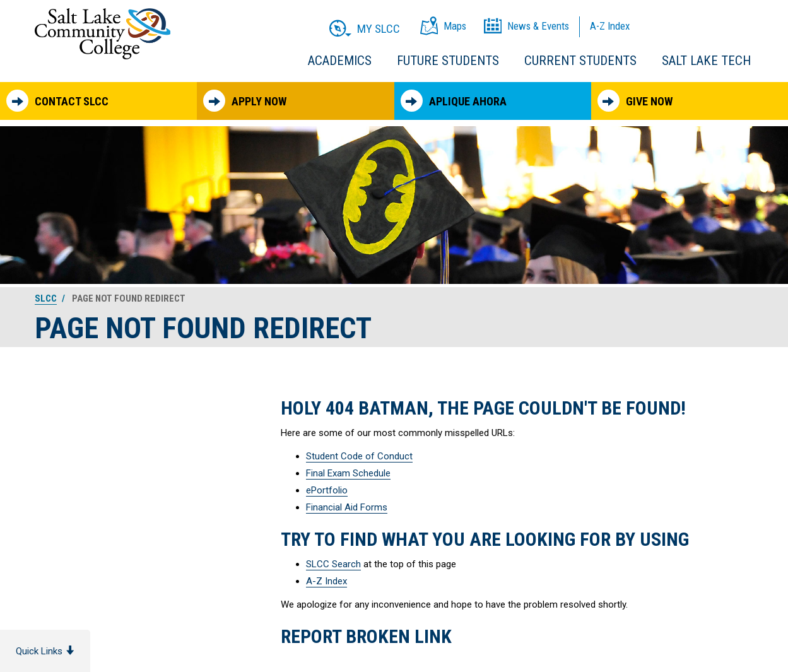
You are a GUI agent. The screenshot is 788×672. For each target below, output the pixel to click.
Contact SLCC (57, 101)
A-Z (610, 26)
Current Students (580, 61)
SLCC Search (333, 564)
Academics (340, 61)
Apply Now (245, 101)
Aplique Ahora (454, 101)
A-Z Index (326, 581)
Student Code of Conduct (359, 456)
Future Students (448, 61)
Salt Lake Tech (706, 61)
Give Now (635, 101)
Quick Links (45, 651)
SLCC (46, 298)
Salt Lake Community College (103, 34)
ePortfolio (327, 490)
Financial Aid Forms (347, 507)
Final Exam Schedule (348, 473)
